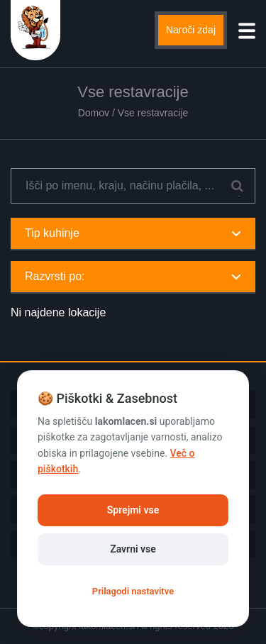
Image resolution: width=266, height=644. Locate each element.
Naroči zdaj (191, 30)
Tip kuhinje (133, 233)
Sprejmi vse (133, 510)
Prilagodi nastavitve (133, 591)
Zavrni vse (133, 549)
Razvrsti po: (133, 276)
